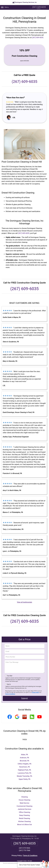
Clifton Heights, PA (24, 761)
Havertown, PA (25, 764)
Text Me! (10, 673)
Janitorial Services (24, 806)
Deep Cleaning (24, 812)
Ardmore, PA (24, 754)
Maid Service (25, 800)
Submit (24, 695)
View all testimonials (24, 599)
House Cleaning (25, 797)
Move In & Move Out (24, 821)
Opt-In (9, 681)
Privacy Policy (36, 689)
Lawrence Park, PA (25, 770)
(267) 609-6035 (39, 7)
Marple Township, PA (24, 773)
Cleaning (25, 794)
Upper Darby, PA (24, 776)
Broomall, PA (24, 757)
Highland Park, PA (24, 767)
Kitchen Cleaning (25, 818)
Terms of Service (39, 860)
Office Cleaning (25, 809)
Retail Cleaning (24, 815)
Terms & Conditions (10, 691)
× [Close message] (41, 863)
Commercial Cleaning (24, 803)
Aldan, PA (24, 751)
